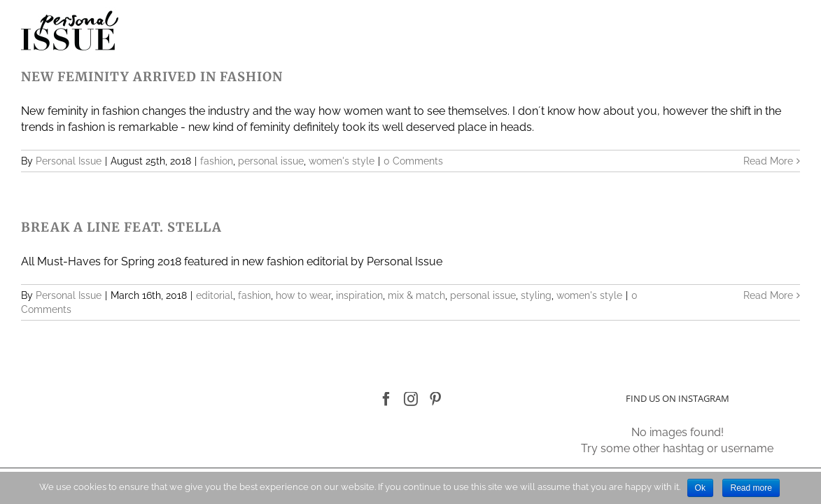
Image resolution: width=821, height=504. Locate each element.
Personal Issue (69, 161)
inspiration (359, 295)
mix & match (416, 295)
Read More (768, 161)
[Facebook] (386, 399)
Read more (751, 488)
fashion (217, 161)
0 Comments (413, 161)
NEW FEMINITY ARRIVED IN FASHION (152, 77)
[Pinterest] (435, 399)
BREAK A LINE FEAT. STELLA (121, 227)
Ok (700, 488)
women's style (342, 161)
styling (536, 295)
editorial (215, 295)
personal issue (271, 161)
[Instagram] (411, 399)
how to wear (303, 295)
